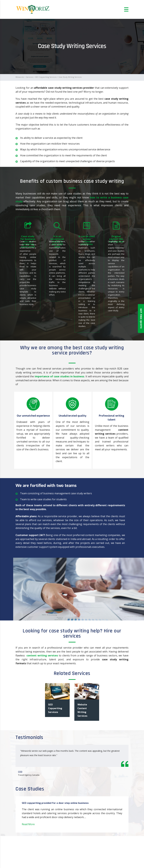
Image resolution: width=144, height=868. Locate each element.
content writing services (42, 655)
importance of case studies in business (59, 376)
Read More (28, 824)
